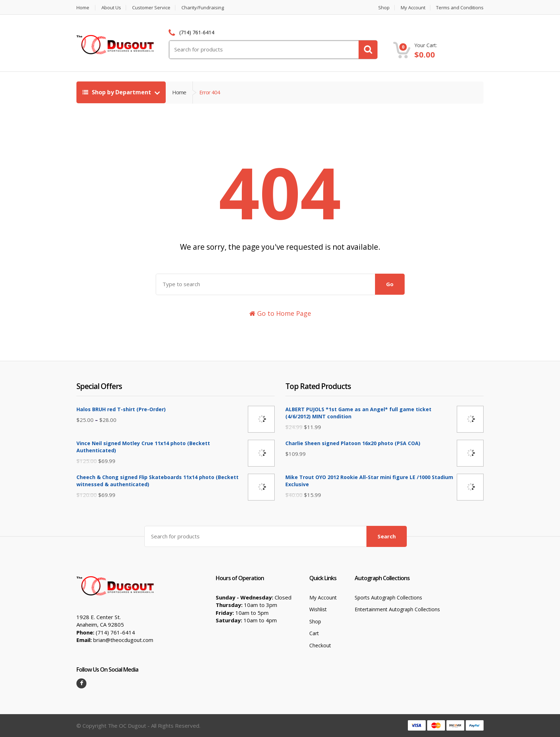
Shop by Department (117, 92)
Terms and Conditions (460, 8)
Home (83, 8)
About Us (111, 8)
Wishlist (318, 609)
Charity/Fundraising (203, 8)
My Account (413, 8)
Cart (314, 633)
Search (387, 536)
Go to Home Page (280, 313)
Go (390, 284)
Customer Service (151, 8)
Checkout (320, 645)
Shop (384, 8)
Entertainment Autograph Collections (397, 609)
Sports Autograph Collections (388, 597)
